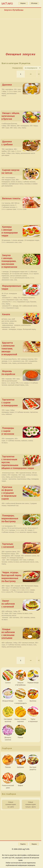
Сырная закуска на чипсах (21, 172)
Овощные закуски (21, 54)
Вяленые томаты (21, 199)
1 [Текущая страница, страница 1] (21, 74)
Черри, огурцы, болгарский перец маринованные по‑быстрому (21, 577)
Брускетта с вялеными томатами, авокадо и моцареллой (21, 348)
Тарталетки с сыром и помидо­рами (21, 403)
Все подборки (9, 794)
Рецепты (23, 844)
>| (39, 74)
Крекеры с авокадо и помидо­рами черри (21, 231)
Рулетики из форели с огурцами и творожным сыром (21, 493)
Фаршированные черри (21, 288)
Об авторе (34, 3)
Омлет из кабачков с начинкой (21, 604)
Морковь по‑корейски (21, 373)
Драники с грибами (21, 143)
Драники (21, 85)
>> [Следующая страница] (31, 74)
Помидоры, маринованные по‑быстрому (21, 519)
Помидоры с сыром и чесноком (21, 431)
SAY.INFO (7, 3)
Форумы (23, 3)
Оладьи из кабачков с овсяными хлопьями (21, 634)
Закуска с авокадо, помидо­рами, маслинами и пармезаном (21, 261)
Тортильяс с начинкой (21, 546)
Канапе (21, 315)
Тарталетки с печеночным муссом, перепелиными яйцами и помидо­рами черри (21, 462)
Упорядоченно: (18, 68)
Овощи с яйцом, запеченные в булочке (21, 116)
